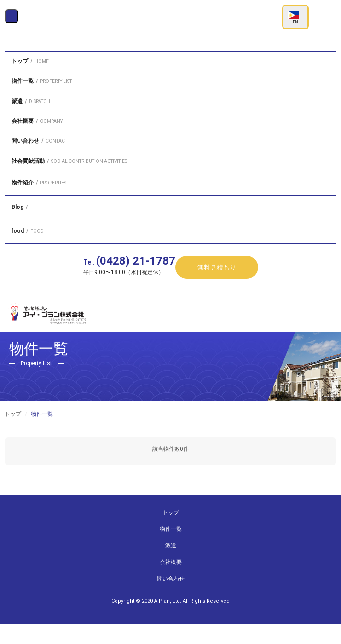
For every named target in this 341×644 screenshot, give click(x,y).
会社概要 (171, 582)
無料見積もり (217, 294)
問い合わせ (171, 598)
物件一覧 (171, 549)
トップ (13, 433)
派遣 (171, 565)
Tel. (129, 287)
